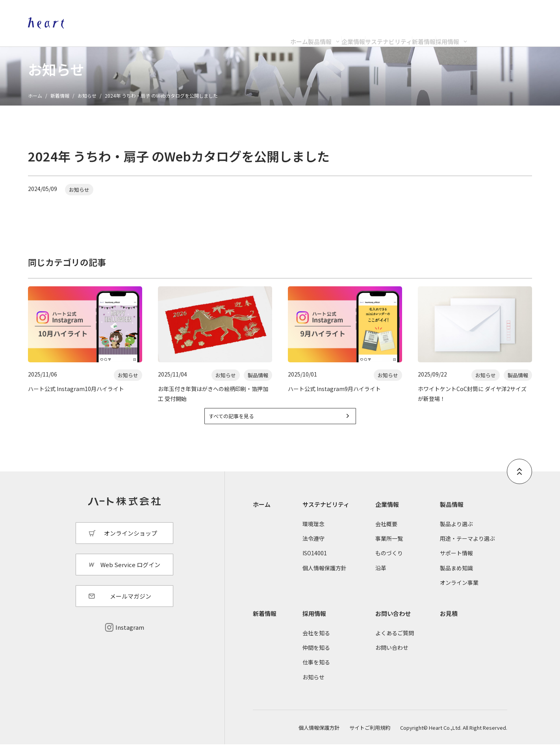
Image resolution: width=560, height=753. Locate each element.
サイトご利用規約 (370, 736)
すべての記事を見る (243, 423)
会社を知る (316, 642)
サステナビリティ (388, 34)
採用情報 (510, 34)
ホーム (205, 34)
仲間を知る (316, 657)
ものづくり (389, 562)
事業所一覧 (389, 547)
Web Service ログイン (130, 573)
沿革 (381, 577)
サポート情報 (456, 562)
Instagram (130, 636)
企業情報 (322, 34)
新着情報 (455, 34)
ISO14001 (315, 562)
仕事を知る (316, 671)
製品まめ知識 (456, 577)
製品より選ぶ (456, 533)
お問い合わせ (393, 622)
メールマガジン (131, 605)
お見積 (449, 622)
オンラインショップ (452, 14)
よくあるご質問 (395, 642)
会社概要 (386, 533)
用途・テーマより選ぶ (467, 547)
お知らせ (87, 96)
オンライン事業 (459, 591)
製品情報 (257, 34)
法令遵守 (313, 547)
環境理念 (313, 533)
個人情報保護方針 (325, 577)
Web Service (515, 14)
